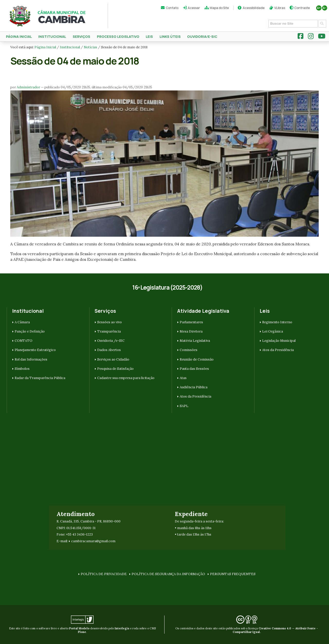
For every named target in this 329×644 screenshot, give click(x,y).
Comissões (189, 350)
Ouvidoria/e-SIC (202, 36)
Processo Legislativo (118, 36)
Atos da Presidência (195, 396)
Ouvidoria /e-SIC (111, 341)
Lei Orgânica (273, 331)
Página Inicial (19, 36)
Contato (172, 8)
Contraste (302, 8)
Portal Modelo (79, 628)
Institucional (52, 36)
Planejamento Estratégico (35, 350)
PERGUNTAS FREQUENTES (233, 574)
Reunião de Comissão (197, 359)
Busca (267, 19)
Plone (82, 632)
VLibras (280, 8)
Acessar (194, 8)
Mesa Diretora (191, 331)
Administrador (28, 87)
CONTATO (24, 341)
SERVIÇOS (81, 36)
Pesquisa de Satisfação (115, 369)
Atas (183, 378)
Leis (149, 36)
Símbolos (22, 369)
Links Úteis (170, 36)
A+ (319, 8)
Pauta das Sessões (194, 369)
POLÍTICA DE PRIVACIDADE (104, 574)
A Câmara (22, 322)
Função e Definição (30, 331)
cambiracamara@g (86, 541)
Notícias (90, 47)
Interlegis (122, 628)
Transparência (109, 331)
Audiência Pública (194, 387)
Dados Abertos (109, 350)
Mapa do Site (219, 8)
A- (325, 8)
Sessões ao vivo (109, 322)
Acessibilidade (254, 8)
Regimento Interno (277, 322)
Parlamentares (191, 322)
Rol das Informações (31, 359)
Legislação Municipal (279, 341)
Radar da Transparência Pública (40, 378)
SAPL (184, 406)
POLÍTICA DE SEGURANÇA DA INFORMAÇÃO (168, 574)
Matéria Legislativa (195, 341)
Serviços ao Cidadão (113, 359)
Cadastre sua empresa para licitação (126, 378)
